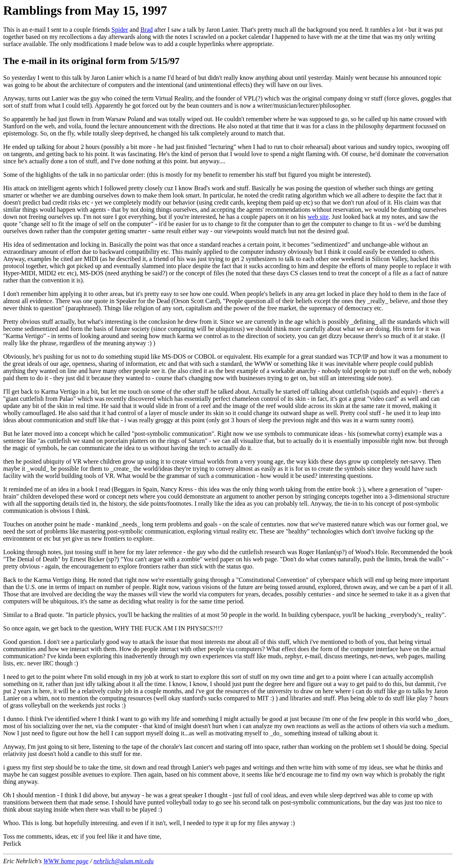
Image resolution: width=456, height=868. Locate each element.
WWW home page (66, 861)
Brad (147, 30)
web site (318, 217)
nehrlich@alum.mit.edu (123, 861)
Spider (120, 30)
